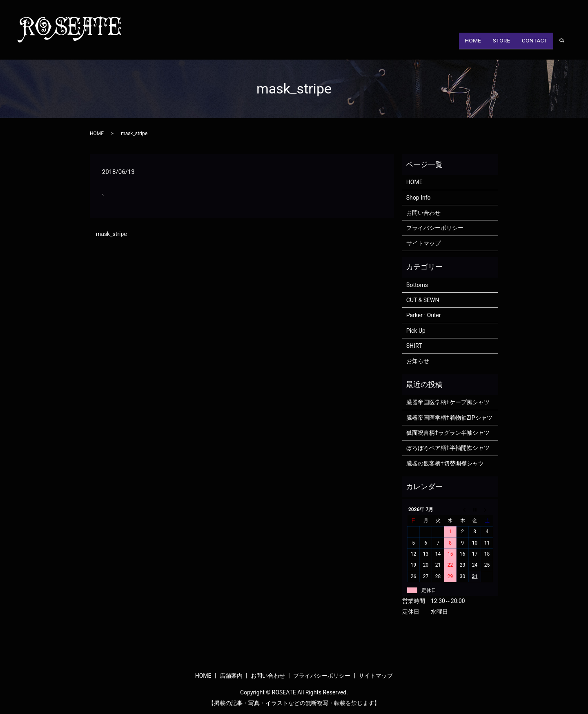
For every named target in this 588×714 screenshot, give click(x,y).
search (566, 47)
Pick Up (416, 331)
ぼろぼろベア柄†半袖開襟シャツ (448, 448)
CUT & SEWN (423, 300)
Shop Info (419, 198)
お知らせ (418, 361)
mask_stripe (111, 234)
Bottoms (417, 285)
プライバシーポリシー (435, 228)
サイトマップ (423, 243)
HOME (459, 47)
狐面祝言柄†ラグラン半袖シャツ (448, 433)
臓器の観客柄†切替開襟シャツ (445, 463)
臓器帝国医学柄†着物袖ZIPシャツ (449, 418)
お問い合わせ (423, 213)
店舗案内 (231, 676)
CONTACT (532, 47)
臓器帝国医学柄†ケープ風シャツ (448, 402)
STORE (493, 47)
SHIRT (414, 346)
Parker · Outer (424, 315)
